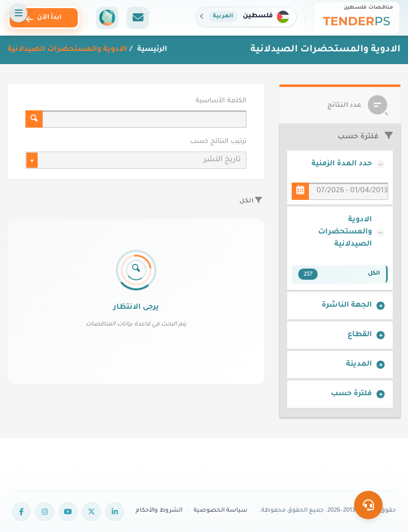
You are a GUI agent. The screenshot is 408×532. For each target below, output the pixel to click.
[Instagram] (45, 512)
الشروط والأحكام (159, 511)
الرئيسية (151, 50)
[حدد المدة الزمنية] (300, 191)
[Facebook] (21, 512)
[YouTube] (68, 512)
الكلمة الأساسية (221, 101)
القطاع (360, 335)
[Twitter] (91, 512)
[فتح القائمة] (18, 13)
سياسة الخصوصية (221, 511)
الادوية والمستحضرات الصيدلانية (345, 232)
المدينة (359, 365)
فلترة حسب (351, 394)
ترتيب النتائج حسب (218, 142)
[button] (246, 17)
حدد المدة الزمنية (342, 164)
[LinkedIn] (115, 512)
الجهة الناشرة (347, 306)
